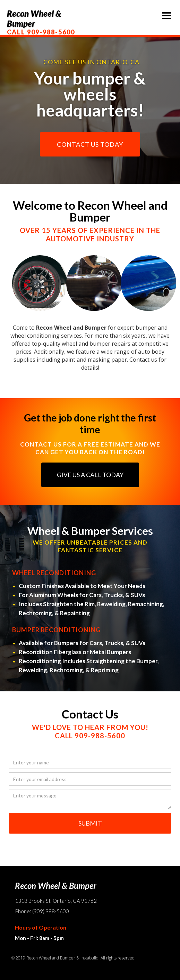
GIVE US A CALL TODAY (90, 475)
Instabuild (89, 958)
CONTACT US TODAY (90, 144)
